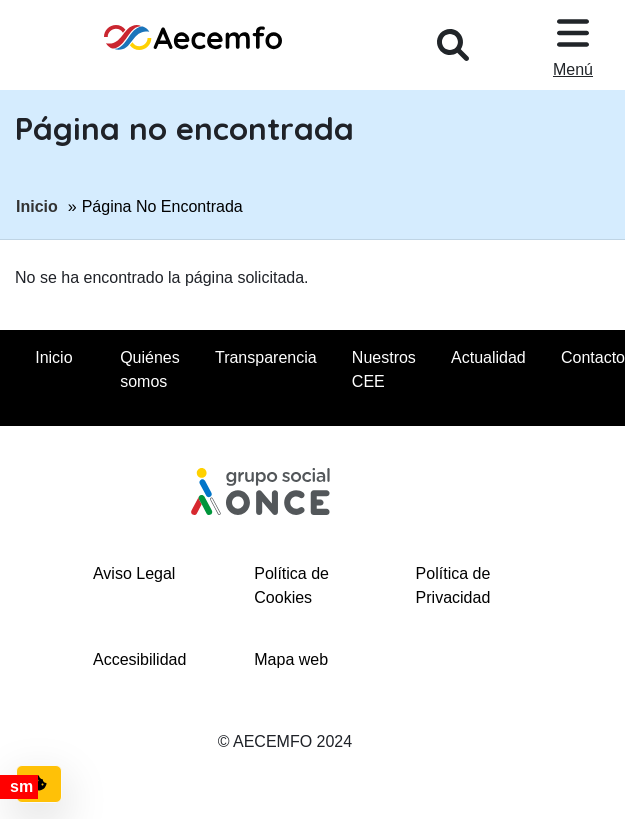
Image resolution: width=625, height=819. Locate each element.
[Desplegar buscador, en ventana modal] (453, 45)
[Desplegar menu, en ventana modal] (573, 45)
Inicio (37, 205)
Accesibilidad (139, 659)
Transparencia (266, 357)
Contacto (593, 357)
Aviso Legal (134, 573)
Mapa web (291, 659)
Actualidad (488, 357)
